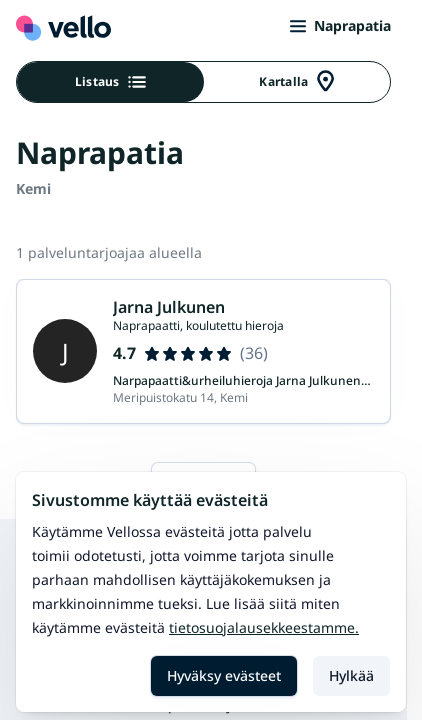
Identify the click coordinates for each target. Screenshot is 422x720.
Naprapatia (340, 25)
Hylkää (351, 675)
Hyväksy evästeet (224, 675)
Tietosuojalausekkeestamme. (264, 627)
